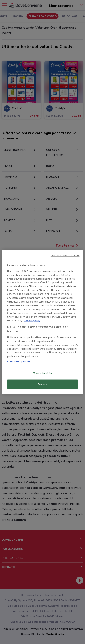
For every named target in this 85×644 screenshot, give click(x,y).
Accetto (43, 384)
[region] (43, 322)
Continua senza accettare (65, 255)
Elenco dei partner (19, 361)
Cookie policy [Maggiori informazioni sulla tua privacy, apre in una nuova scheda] (32, 320)
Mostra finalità (42, 373)
